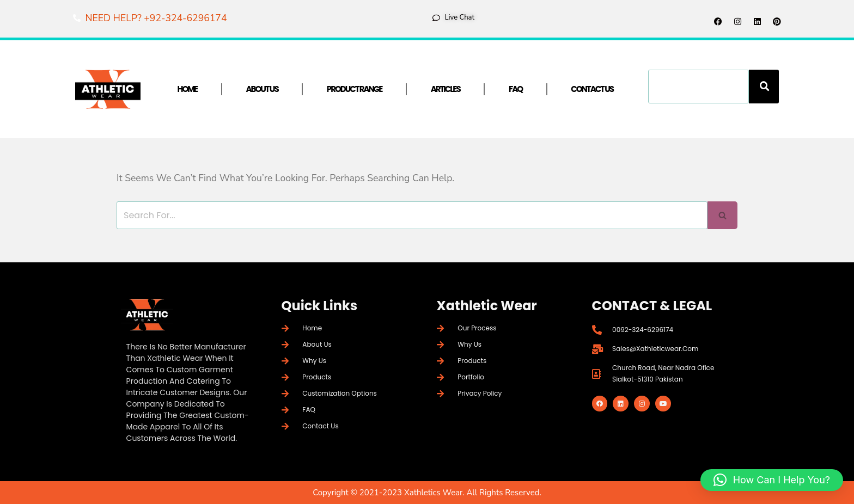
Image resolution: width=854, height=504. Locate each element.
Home (188, 89)
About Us (262, 89)
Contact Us (592, 89)
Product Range (355, 89)
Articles (446, 89)
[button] (772, 480)
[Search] (764, 87)
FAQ (516, 89)
